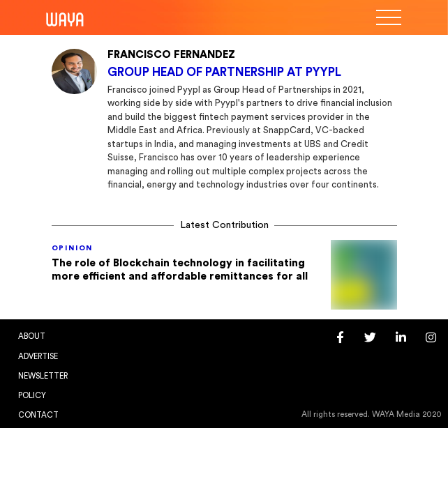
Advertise (38, 357)
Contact (38, 415)
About (32, 336)
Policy (32, 396)
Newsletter (43, 376)
